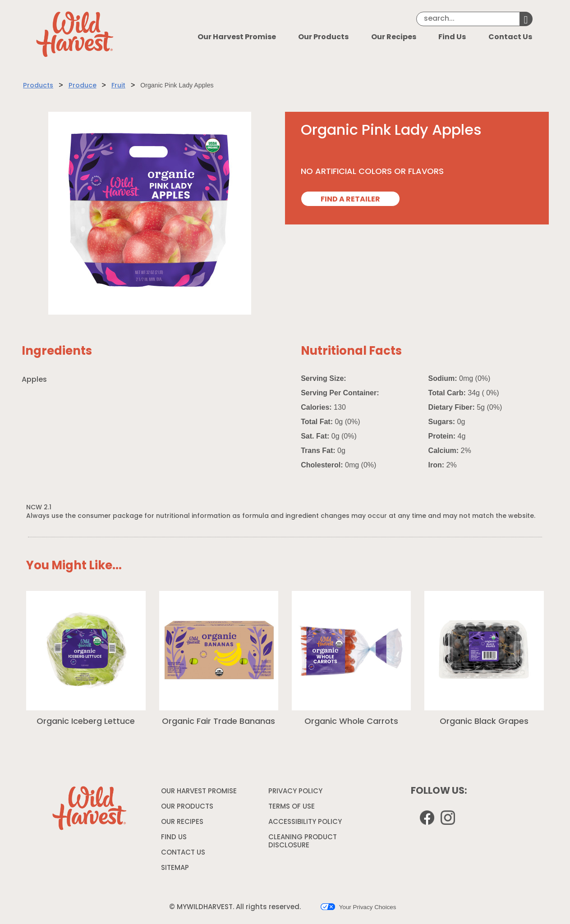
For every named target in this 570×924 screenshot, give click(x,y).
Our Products (323, 37)
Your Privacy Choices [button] (358, 907)
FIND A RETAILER (350, 200)
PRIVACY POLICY (296, 793)
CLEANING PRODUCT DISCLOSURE (303, 843)
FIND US (174, 838)
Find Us (452, 37)
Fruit (118, 86)
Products (38, 86)
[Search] (468, 19)
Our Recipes (394, 37)
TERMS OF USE (293, 809)
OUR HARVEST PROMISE (199, 792)
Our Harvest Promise (237, 37)
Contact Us (510, 37)
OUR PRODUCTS (187, 807)
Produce (83, 86)
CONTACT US (183, 853)
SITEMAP (175, 868)
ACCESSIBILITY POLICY (306, 824)
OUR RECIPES (182, 822)
